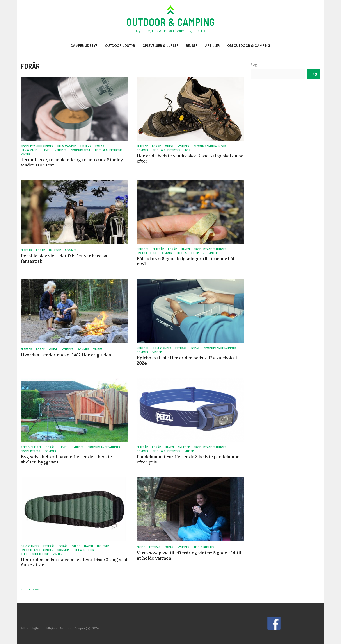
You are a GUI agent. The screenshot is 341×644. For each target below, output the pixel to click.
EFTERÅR (86, 146)
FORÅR (100, 146)
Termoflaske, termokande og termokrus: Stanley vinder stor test (72, 162)
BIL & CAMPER (67, 146)
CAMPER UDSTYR (84, 46)
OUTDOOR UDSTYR (120, 46)
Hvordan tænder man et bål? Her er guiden (66, 355)
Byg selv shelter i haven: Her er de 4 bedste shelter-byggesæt (66, 459)
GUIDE (169, 146)
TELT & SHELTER (31, 447)
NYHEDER (61, 150)
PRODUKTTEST (81, 150)
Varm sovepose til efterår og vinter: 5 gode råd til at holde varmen (189, 555)
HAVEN (46, 150)
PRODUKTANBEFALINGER (37, 146)
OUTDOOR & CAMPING (170, 22)
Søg (254, 64)
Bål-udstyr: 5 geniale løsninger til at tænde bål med (186, 261)
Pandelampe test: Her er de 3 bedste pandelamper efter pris (189, 459)
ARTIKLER (212, 46)
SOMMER (143, 150)
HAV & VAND (29, 150)
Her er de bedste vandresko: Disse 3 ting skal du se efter (190, 158)
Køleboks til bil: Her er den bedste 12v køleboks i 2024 (187, 360)
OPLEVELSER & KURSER (161, 46)
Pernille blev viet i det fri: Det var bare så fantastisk (64, 258)
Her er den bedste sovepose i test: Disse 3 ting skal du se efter (74, 562)
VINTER (26, 154)
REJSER (192, 46)
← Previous (30, 589)
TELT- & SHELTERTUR (108, 150)
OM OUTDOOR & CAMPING (249, 46)
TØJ (187, 150)
